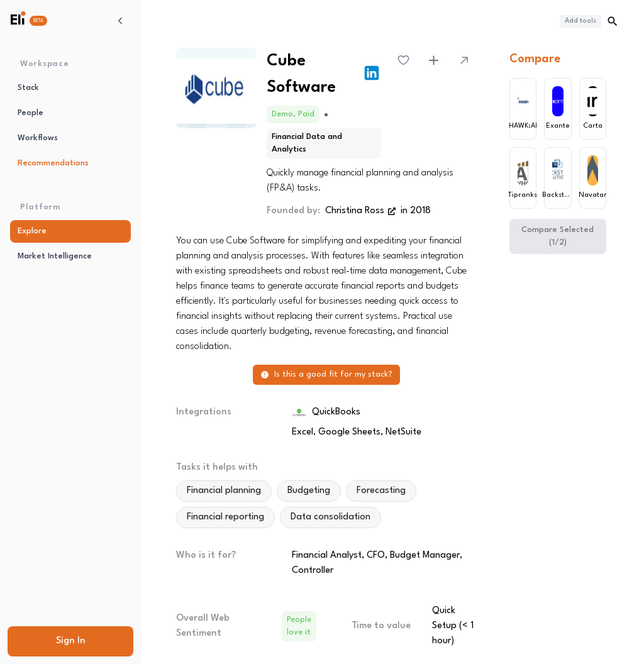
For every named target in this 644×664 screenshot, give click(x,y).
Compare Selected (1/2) (558, 236)
